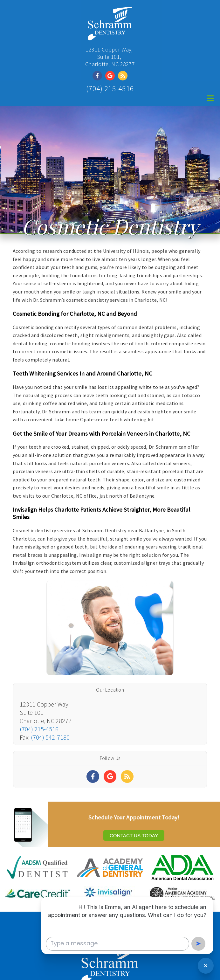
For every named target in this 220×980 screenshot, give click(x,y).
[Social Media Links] (93, 776)
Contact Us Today (134, 835)
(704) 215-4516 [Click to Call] (110, 89)
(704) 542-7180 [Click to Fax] (50, 737)
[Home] (110, 36)
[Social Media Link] (99, 76)
